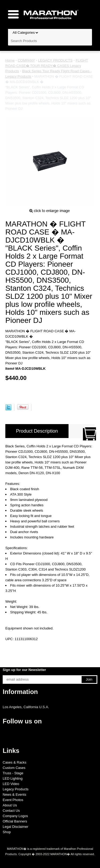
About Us (10, 805)
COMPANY (26, 60)
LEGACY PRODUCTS (55, 60)
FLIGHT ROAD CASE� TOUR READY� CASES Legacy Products (47, 66)
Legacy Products (16, 789)
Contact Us (11, 811)
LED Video (11, 784)
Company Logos (15, 816)
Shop (7, 832)
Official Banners (15, 821)
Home (10, 60)
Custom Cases (14, 768)
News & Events (14, 795)
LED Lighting (13, 778)
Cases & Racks (15, 762)
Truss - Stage (13, 773)
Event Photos (13, 800)
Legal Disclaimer (15, 827)
